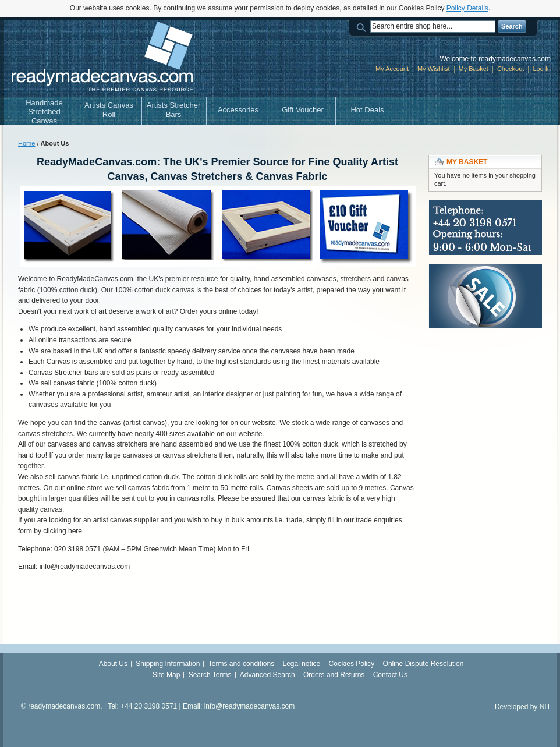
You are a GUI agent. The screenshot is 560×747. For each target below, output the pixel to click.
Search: (363, 26)
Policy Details (467, 8)
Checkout (511, 69)
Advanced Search (267, 675)
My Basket (474, 69)
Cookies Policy (352, 664)
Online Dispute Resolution (423, 664)
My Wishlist (434, 69)
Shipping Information (168, 664)
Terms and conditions (241, 664)
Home (26, 143)
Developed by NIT (523, 707)
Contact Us (390, 675)
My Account (392, 69)
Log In (542, 69)
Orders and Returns (334, 675)
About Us (113, 664)
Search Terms (210, 675)
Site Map (166, 675)
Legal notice (302, 664)
